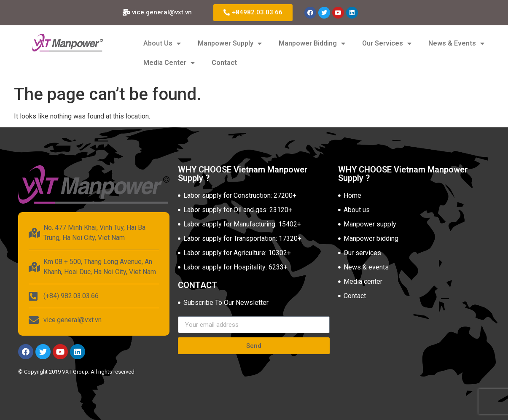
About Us (162, 43)
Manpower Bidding (312, 43)
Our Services (387, 43)
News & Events (456, 43)
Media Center (169, 63)
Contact (224, 63)
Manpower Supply (230, 43)
